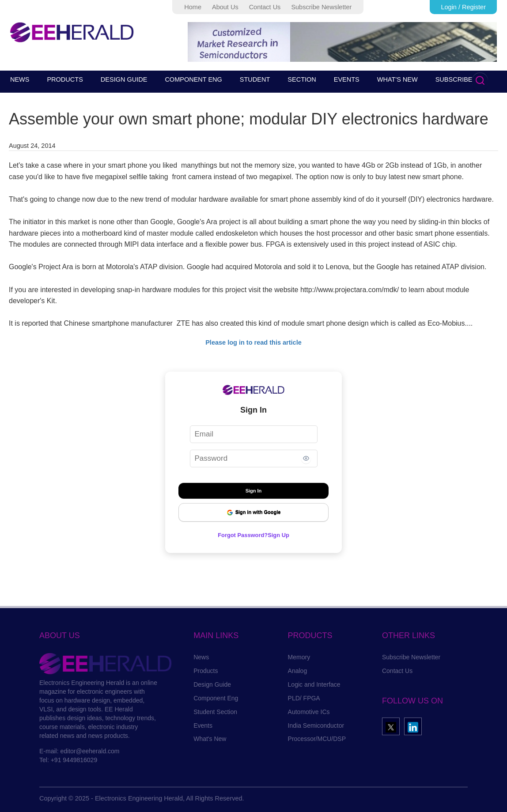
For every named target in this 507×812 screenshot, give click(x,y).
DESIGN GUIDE (124, 79)
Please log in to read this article (253, 342)
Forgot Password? (241, 535)
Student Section (215, 712)
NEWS (20, 79)
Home (193, 7)
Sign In (254, 491)
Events (203, 726)
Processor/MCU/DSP (317, 739)
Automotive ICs (309, 712)
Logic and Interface (314, 684)
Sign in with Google (254, 513)
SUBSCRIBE (454, 79)
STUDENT (255, 79)
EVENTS (347, 79)
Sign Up (282, 535)
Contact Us (265, 7)
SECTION (302, 79)
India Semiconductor (316, 726)
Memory (299, 657)
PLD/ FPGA (304, 698)
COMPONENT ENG (193, 79)
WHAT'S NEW (397, 79)
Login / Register (463, 7)
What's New (210, 739)
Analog (298, 671)
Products (206, 671)
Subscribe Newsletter (321, 7)
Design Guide (212, 684)
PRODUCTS (65, 79)
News (201, 657)
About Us (225, 7)
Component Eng (216, 698)
